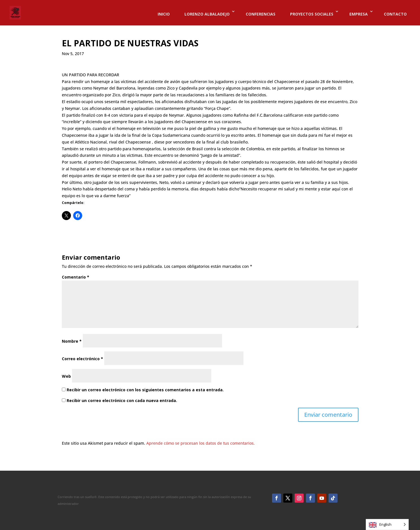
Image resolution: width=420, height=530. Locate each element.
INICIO (164, 14)
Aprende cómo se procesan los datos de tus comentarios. (201, 443)
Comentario (76, 277)
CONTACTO (395, 14)
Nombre (72, 341)
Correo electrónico (82, 359)
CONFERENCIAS (261, 14)
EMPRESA (359, 14)
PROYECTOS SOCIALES (312, 14)
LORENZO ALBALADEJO (207, 14)
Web (66, 376)
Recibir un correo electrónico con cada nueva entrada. (122, 400)
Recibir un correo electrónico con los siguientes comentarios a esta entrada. (145, 390)
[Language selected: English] (387, 524)
